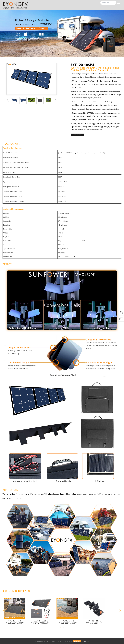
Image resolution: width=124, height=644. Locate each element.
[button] (4, 611)
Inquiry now (78, 135)
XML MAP (87, 641)
